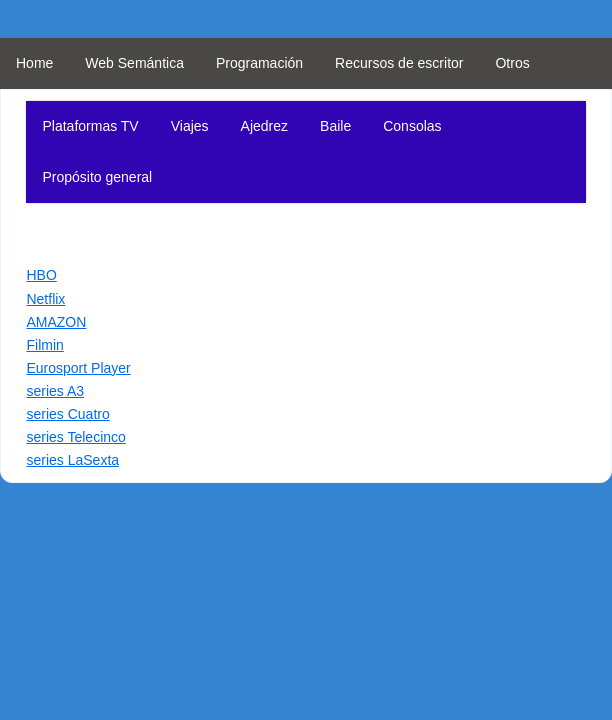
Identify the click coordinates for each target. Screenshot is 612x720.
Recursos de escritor (399, 63)
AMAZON (56, 322)
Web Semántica (134, 63)
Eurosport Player (78, 368)
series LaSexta (72, 460)
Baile (335, 126)
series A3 (55, 391)
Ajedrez (264, 126)
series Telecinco (75, 437)
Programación (259, 63)
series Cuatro (67, 414)
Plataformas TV (90, 126)
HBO (41, 275)
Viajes (190, 126)
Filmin (44, 345)
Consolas (412, 126)
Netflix (45, 299)
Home (34, 63)
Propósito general (97, 177)
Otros (512, 63)
